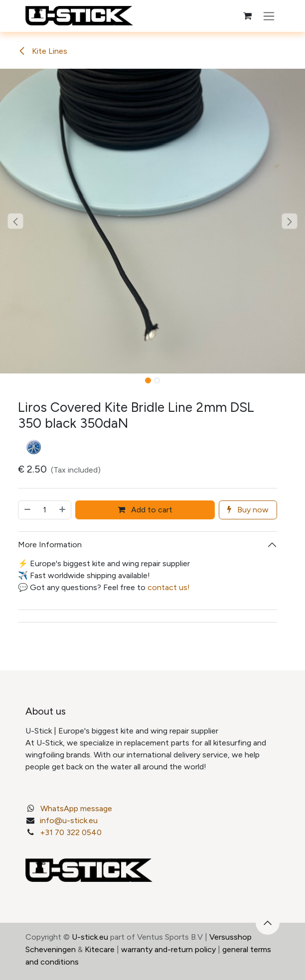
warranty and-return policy (168, 949)
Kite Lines (43, 51)
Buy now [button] (248, 510)
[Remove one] (27, 510)
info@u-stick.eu (69, 820)
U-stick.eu (90, 937)
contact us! (169, 587)
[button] (15, 221)
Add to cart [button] (145, 510)
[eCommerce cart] (247, 16)
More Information (50, 545)
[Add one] (63, 510)
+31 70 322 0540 (71, 832)
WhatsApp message (76, 808)
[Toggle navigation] (269, 16)
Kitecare (100, 949)
